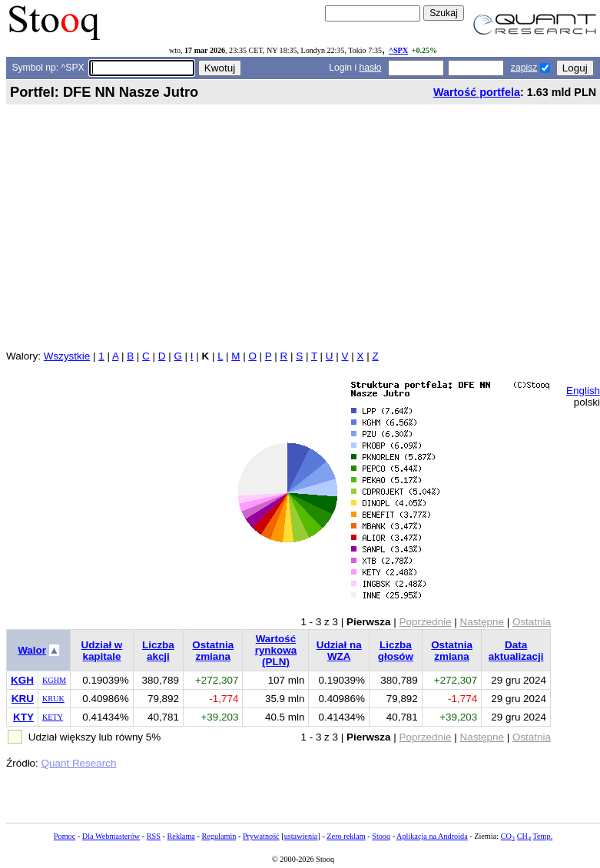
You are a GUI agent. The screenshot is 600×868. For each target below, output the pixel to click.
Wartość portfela (477, 92)
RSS (154, 836)
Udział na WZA (339, 651)
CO (508, 836)
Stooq (381, 836)
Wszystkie (67, 356)
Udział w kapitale (102, 651)
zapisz (524, 68)
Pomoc (65, 836)
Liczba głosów (396, 651)
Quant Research (79, 763)
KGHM (54, 680)
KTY (23, 717)
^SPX (398, 50)
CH (524, 836)
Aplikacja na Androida (432, 836)
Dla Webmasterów (111, 836)
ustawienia (301, 836)
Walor (32, 650)
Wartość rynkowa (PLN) (276, 650)
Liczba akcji (158, 651)
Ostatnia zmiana (213, 651)
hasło (371, 68)
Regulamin (219, 836)
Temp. (543, 836)
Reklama (181, 836)
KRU (23, 699)
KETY (53, 717)
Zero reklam (346, 836)
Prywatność (261, 836)
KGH (22, 680)
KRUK (53, 699)
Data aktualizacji (516, 651)
